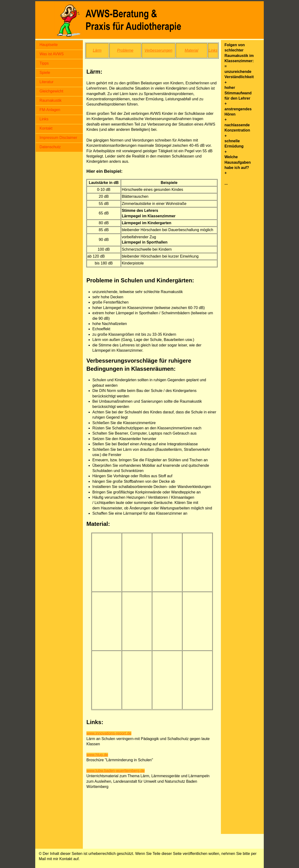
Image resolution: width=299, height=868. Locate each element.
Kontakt (46, 128)
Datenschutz (50, 147)
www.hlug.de (97, 755)
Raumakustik (50, 100)
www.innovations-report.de (109, 733)
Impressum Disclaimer (58, 138)
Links (44, 119)
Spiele (45, 73)
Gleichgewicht (51, 91)
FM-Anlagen (50, 110)
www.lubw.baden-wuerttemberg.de (116, 771)
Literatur (47, 82)
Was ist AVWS (52, 54)
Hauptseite (49, 45)
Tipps (44, 63)
